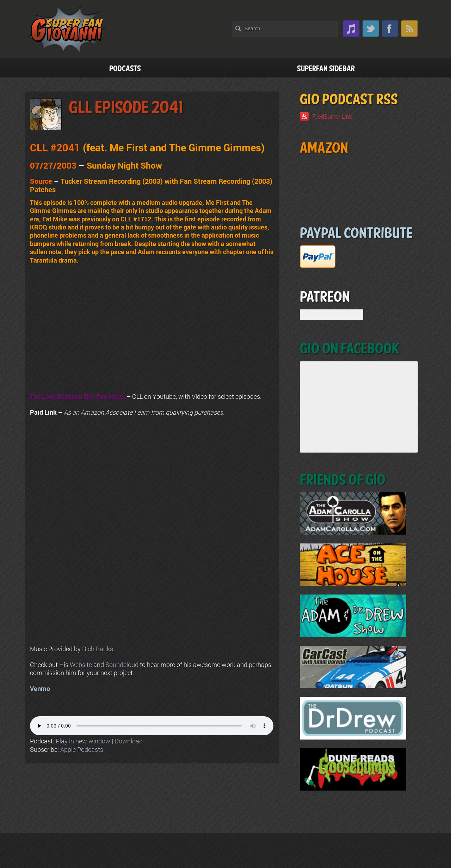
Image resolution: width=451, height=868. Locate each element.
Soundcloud (122, 665)
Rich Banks (98, 649)
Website (81, 665)
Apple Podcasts (82, 749)
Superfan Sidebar (326, 69)
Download (129, 741)
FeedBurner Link (332, 116)
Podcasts (125, 69)
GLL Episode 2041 (126, 108)
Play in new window (83, 741)
